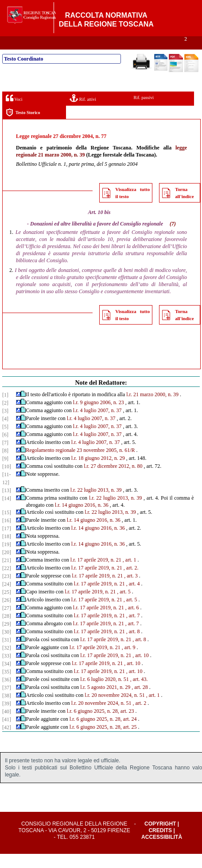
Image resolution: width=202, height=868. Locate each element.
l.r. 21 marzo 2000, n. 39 (152, 409)
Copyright (160, 838)
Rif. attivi (83, 112)
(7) (173, 238)
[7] (5, 457)
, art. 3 (131, 590)
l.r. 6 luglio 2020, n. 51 (105, 693)
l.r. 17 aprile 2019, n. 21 (96, 574)
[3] (5, 425)
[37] (7, 702)
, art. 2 (139, 717)
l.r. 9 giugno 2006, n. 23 (99, 417)
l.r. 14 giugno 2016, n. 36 (82, 519)
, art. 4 (133, 598)
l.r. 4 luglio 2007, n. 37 (97, 424)
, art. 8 (133, 646)
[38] (7, 710)
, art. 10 (141, 669)
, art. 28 (140, 701)
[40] (7, 726)
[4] (5, 433)
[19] (7, 558)
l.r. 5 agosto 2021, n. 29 (105, 701)
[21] (7, 574)
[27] (7, 622)
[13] (7, 505)
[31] (7, 654)
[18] (7, 551)
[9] (5, 473)
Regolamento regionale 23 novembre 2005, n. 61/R (81, 464)
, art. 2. (131, 582)
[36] (7, 694)
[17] (7, 543)
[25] (7, 606)
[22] (7, 582)
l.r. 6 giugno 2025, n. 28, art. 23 (101, 725)
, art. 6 (132, 622)
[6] (5, 449)
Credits (160, 845)
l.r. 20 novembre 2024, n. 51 (115, 709)
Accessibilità (162, 851)
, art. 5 (124, 606)
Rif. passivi (144, 112)
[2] (5, 417)
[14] (7, 512)
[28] (7, 630)
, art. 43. (139, 693)
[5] (5, 441)
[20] (7, 566)
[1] (5, 409)
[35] (7, 686)
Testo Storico (23, 127)
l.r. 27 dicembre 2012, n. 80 (113, 480)
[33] (7, 670)
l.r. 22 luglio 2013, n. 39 (96, 504)
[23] (7, 590)
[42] (7, 742)
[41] (7, 734)
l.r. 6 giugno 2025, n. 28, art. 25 (103, 741)
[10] (7, 481)
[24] (7, 598)
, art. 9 (129, 662)
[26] (7, 614)
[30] (7, 646)
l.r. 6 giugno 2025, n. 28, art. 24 (103, 733)
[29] (7, 638)
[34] (7, 678)
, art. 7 (133, 630)
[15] (7, 527)
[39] (7, 718)
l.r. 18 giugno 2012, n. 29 (98, 472)
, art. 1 (130, 574)
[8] (5, 465)
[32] (7, 662)
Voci (14, 112)
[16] (7, 535)
